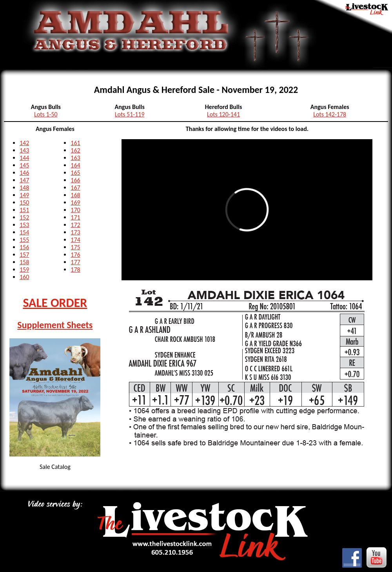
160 (24, 277)
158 (24, 262)
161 (75, 143)
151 (24, 210)
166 (75, 180)
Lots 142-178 (330, 114)
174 (75, 240)
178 (75, 270)
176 (75, 255)
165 (75, 173)
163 (75, 158)
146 (24, 173)
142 (24, 143)
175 (75, 247)
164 (75, 165)
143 (24, 150)
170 (75, 210)
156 (24, 247)
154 (24, 232)
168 (75, 195)
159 (24, 270)
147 (24, 180)
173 (75, 232)
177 (75, 262)
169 (75, 202)
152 (24, 217)
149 (24, 195)
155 (24, 240)
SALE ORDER (55, 303)
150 (24, 202)
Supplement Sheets (55, 325)
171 (75, 217)
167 (75, 188)
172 (75, 225)
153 (24, 225)
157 (24, 255)
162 (75, 150)
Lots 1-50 (46, 114)
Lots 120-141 (223, 114)
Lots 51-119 (130, 114)
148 (24, 188)
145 (24, 165)
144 (24, 158)
